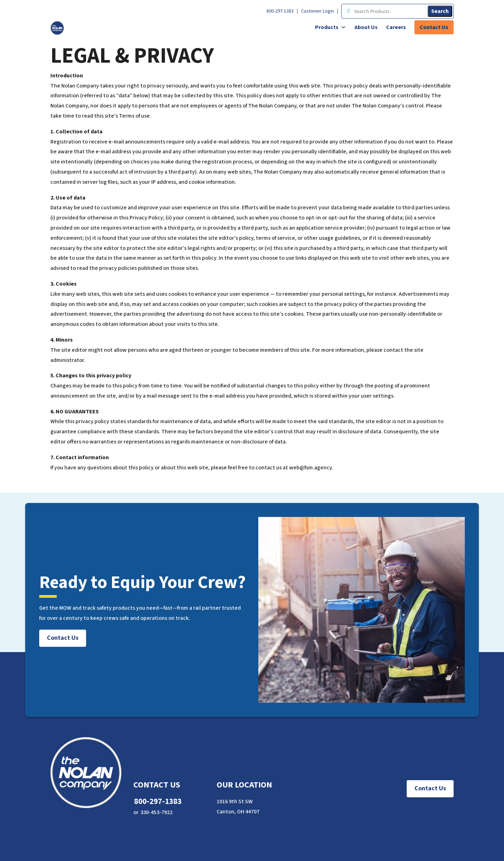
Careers (396, 27)
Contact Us (434, 27)
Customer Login (317, 11)
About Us (366, 27)
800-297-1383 (280, 11)
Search (440, 11)
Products (331, 27)
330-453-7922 (156, 812)
